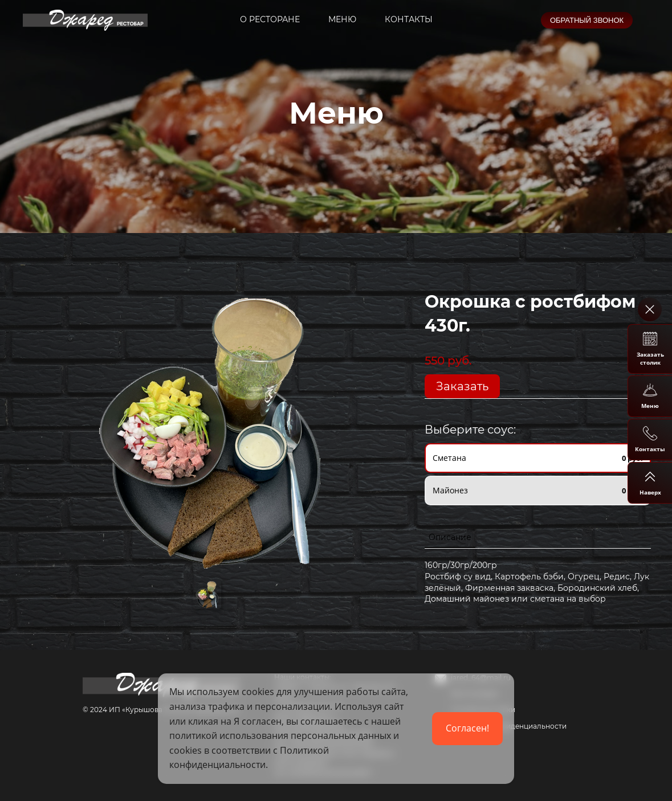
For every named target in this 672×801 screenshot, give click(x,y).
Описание (450, 537)
